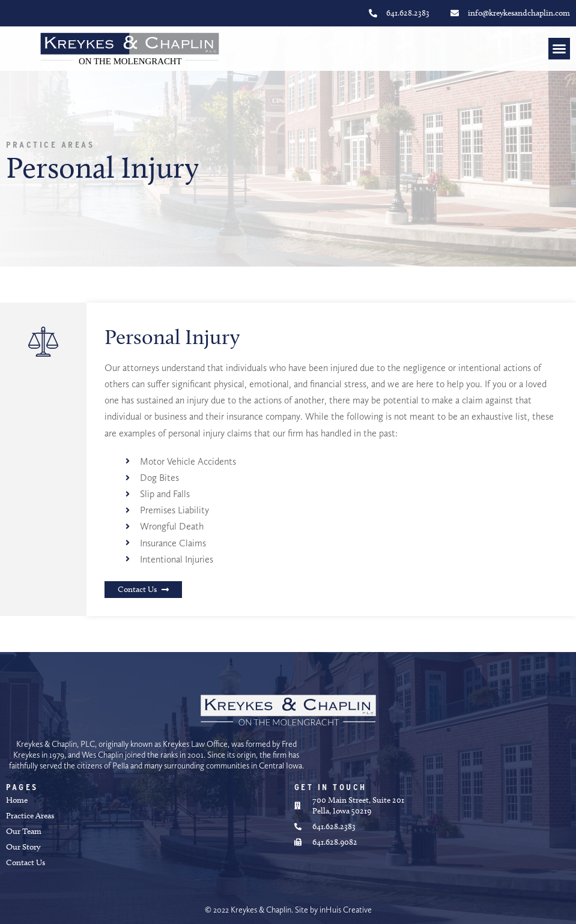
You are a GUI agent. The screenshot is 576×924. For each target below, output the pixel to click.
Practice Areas (50, 145)
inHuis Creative (346, 910)
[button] (559, 49)
